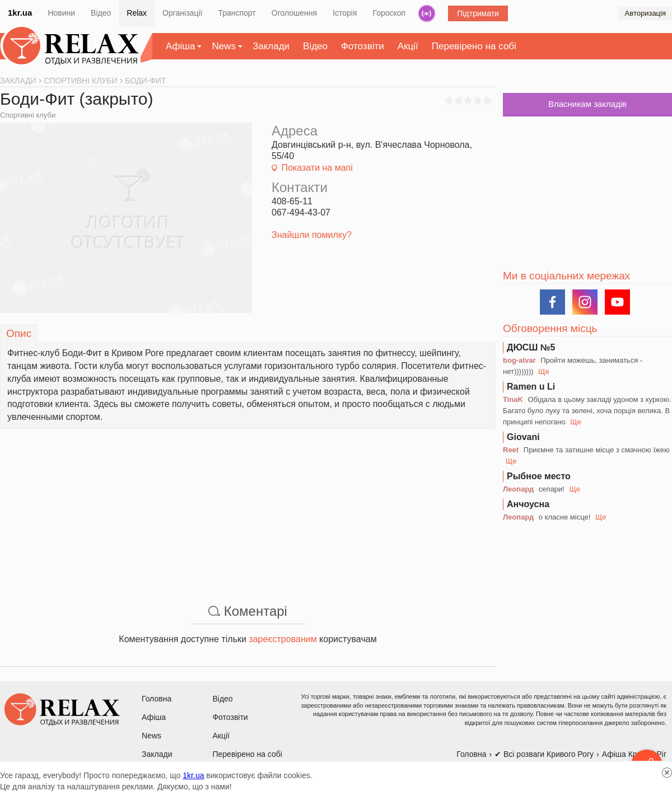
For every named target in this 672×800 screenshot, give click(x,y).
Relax (137, 13)
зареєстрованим (283, 639)
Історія (345, 13)
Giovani (523, 437)
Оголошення (294, 13)
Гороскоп (389, 13)
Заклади (271, 46)
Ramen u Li (531, 387)
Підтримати (478, 13)
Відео (101, 13)
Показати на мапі (317, 168)
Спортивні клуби (28, 115)
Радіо (427, 13)
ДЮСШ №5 (531, 347)
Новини (61, 13)
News (224, 46)
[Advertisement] (248, 507)
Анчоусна (528, 504)
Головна (157, 699)
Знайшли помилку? (312, 235)
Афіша (180, 46)
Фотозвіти (363, 46)
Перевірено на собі (474, 46)
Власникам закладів (587, 104)
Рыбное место (539, 476)
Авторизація (645, 13)
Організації (182, 13)
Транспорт (237, 13)
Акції (408, 46)
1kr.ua (20, 13)
